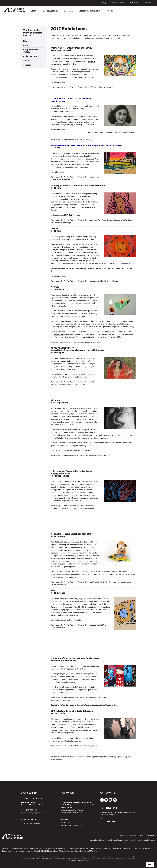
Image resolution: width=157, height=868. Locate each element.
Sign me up (111, 821)
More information (58, 82)
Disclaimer (124, 835)
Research (68, 11)
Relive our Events (132, 20)
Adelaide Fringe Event (105, 87)
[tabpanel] (34, 47)
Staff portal (134, 3)
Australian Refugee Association (62, 385)
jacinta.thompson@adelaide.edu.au (36, 813)
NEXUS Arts (88, 342)
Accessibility (150, 835)
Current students (118, 3)
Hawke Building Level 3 (76, 38)
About (110, 11)
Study (33, 11)
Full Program (74, 215)
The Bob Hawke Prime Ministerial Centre (109, 20)
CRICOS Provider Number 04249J (143, 840)
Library (103, 3)
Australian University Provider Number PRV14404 (109, 840)
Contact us (148, 3)
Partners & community (90, 11)
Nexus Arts (58, 334)
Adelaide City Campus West (87, 805)
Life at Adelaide (50, 11)
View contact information (32, 823)
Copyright (134, 835)
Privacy (142, 835)
